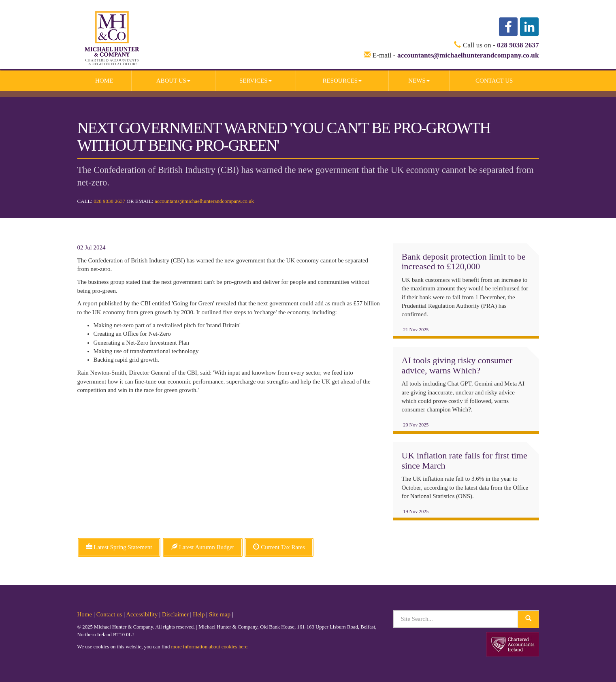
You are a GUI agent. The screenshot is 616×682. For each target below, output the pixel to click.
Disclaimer (175, 614)
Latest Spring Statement (119, 547)
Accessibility (142, 614)
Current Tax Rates (279, 547)
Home (104, 81)
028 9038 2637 (518, 45)
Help (199, 614)
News (419, 81)
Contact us (494, 81)
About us (173, 81)
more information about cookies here (209, 647)
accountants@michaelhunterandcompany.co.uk (468, 55)
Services (256, 81)
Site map (220, 614)
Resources (342, 81)
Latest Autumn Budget (203, 547)
